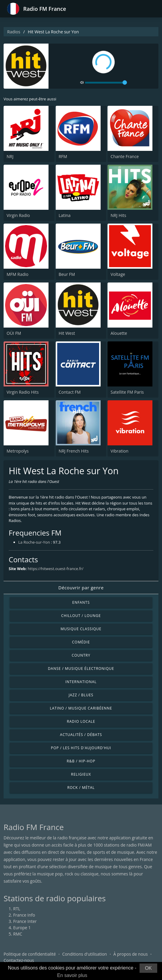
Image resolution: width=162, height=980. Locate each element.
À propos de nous (130, 954)
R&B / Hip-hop (81, 761)
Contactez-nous (19, 960)
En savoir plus (72, 975)
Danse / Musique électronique (81, 669)
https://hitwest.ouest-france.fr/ (55, 569)
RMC (18, 934)
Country (81, 655)
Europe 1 (22, 928)
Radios (14, 32)
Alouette (119, 333)
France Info (24, 915)
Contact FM (70, 392)
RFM (63, 156)
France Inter (25, 921)
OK (148, 968)
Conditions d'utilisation (85, 954)
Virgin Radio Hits (23, 392)
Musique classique (81, 629)
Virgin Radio (18, 215)
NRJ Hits (118, 215)
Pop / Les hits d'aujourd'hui (81, 748)
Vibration (119, 451)
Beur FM (67, 274)
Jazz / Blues (81, 695)
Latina (65, 215)
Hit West (67, 333)
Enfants (81, 602)
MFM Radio (18, 274)
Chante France (125, 156)
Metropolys (18, 451)
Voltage (118, 274)
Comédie (81, 642)
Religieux (81, 774)
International (81, 682)
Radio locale (81, 721)
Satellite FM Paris (127, 392)
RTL (17, 909)
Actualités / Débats (81, 735)
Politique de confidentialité (30, 954)
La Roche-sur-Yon (34, 542)
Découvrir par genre (81, 588)
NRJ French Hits (74, 451)
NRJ (10, 156)
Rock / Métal (81, 788)
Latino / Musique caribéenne (81, 708)
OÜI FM (14, 333)
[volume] (106, 83)
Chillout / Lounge (81, 616)
